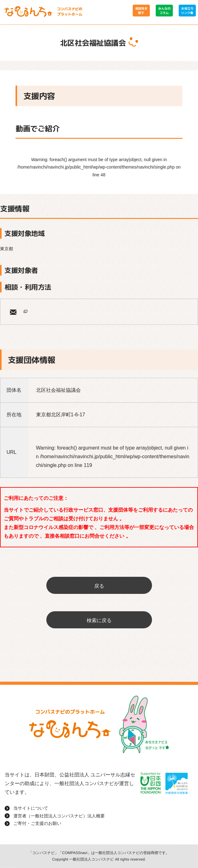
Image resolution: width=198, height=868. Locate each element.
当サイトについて (31, 808)
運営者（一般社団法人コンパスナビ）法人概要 (59, 816)
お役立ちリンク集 (187, 11)
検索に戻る (99, 620)
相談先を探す (141, 11)
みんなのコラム (164, 11)
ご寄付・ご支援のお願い (37, 823)
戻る (99, 586)
